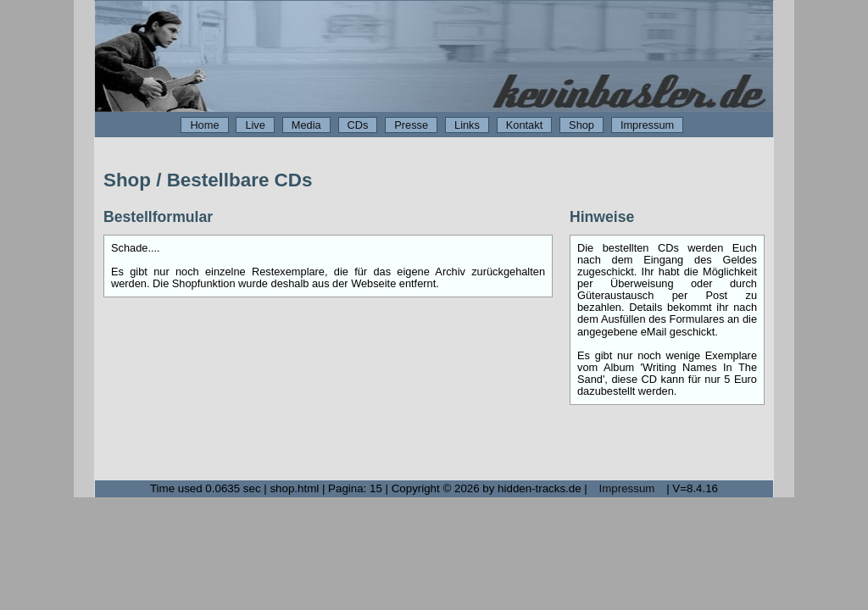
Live (255, 125)
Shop (581, 125)
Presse (411, 125)
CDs (358, 125)
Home (204, 125)
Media (306, 125)
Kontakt (524, 125)
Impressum (647, 125)
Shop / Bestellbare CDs (208, 180)
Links (467, 125)
